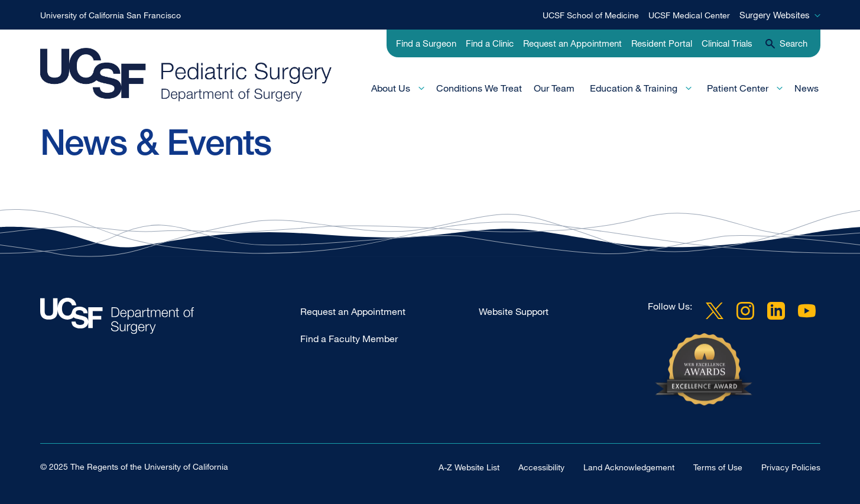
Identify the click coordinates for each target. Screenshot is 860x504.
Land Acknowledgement (629, 467)
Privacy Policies (791, 467)
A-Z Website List (469, 467)
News (807, 88)
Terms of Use (718, 467)
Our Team (554, 88)
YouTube (807, 311)
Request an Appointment (572, 43)
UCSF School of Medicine (591, 15)
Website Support (514, 311)
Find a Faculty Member (349, 339)
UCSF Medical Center (689, 15)
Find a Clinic (490, 43)
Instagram (745, 311)
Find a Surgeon (426, 43)
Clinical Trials (727, 43)
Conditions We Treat (479, 88)
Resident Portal (662, 43)
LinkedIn (776, 311)
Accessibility (541, 467)
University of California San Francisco (111, 15)
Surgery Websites (775, 15)
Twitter (715, 311)
